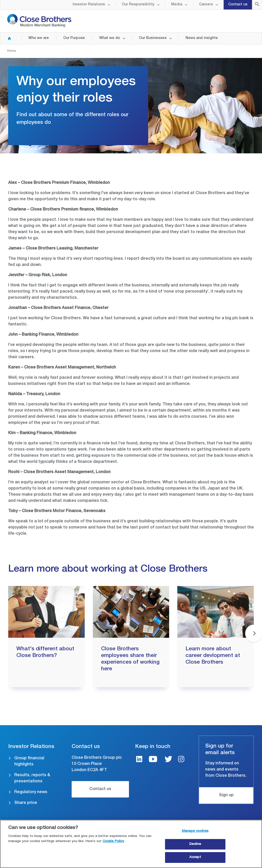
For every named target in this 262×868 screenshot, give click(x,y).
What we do (110, 38)
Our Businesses (153, 38)
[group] (46, 636)
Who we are (39, 38)
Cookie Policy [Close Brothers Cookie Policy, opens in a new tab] (113, 841)
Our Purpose (74, 38)
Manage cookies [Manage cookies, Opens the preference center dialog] (195, 831)
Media (177, 5)
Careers (206, 5)
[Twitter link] (168, 760)
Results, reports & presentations (32, 779)
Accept (195, 857)
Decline (195, 844)
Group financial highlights (29, 762)
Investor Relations (89, 5)
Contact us (238, 5)
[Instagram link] (181, 760)
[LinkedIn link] (139, 760)
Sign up (226, 795)
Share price (26, 803)
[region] (131, 844)
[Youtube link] (153, 760)
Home (7, 38)
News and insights (202, 38)
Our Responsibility (138, 5)
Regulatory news (31, 792)
